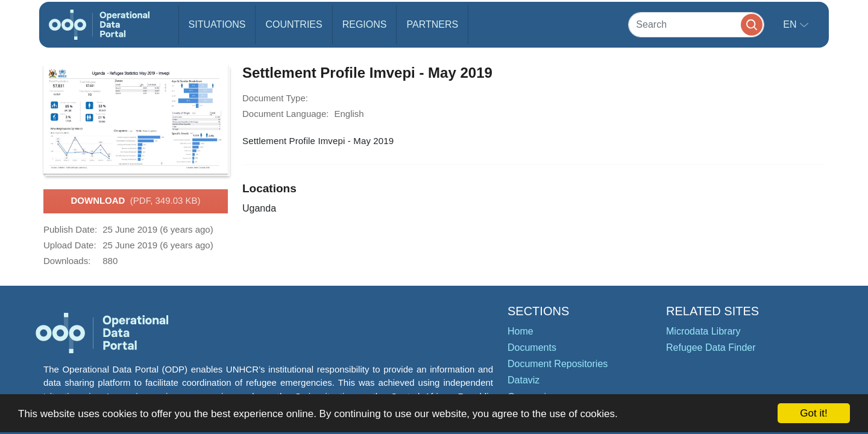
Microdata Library (703, 331)
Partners (432, 24)
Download (135, 201)
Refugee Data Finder (711, 348)
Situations (217, 24)
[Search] (696, 24)
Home (520, 331)
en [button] (791, 24)
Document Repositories (558, 364)
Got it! (813, 413)
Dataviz (524, 380)
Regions (365, 24)
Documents (532, 348)
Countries (294, 24)
